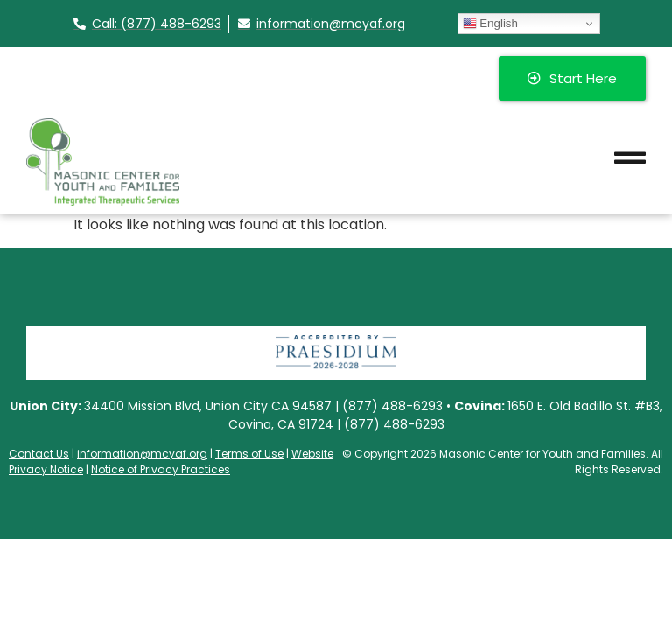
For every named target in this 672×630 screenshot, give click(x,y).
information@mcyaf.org (142, 454)
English (490, 24)
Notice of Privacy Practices (161, 469)
